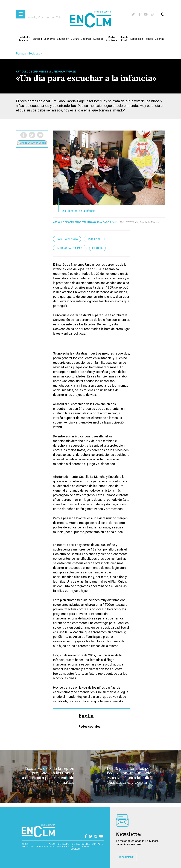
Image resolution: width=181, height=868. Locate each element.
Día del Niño (94, 239)
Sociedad (34, 54)
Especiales (137, 39)
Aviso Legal (52, 845)
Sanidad (37, 39)
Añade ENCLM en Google (32, 143)
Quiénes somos (86, 845)
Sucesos (98, 39)
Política (149, 39)
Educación (63, 39)
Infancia (97, 248)
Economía (49, 39)
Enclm (114, 222)
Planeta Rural (124, 39)
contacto (98, 844)
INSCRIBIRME (126, 857)
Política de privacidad (63, 845)
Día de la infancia (67, 239)
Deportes (86, 39)
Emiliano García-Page (70, 248)
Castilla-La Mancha (24, 39)
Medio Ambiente (111, 39)
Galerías (160, 39)
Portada (21, 54)
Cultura (75, 39)
